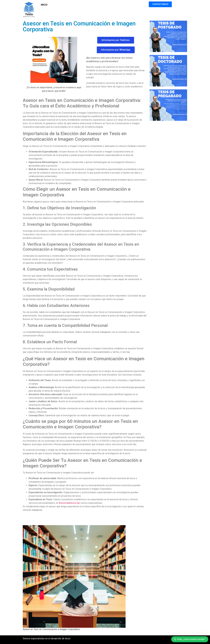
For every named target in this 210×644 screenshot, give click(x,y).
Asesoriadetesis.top (69, 503)
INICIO (44, 5)
